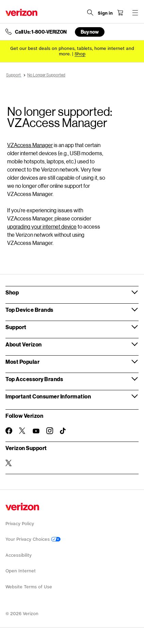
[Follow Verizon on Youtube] (36, 431)
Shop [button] (12, 292)
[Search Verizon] (90, 13)
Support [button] (16, 327)
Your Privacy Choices (33, 539)
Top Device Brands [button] (29, 310)
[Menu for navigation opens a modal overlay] (135, 13)
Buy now (90, 32)
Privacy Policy (20, 524)
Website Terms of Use (29, 587)
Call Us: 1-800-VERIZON (41, 32)
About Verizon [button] (24, 344)
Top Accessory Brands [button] (34, 379)
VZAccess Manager (30, 145)
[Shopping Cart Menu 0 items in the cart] (120, 13)
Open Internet (21, 571)
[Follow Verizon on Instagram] (50, 431)
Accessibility (19, 555)
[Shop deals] (80, 54)
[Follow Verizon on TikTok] (63, 431)
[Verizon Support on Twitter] (9, 463)
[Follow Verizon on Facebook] (9, 431)
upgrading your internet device (42, 226)
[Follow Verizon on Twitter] (22, 431)
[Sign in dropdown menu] (105, 13)
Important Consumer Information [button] (48, 396)
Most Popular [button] (22, 362)
